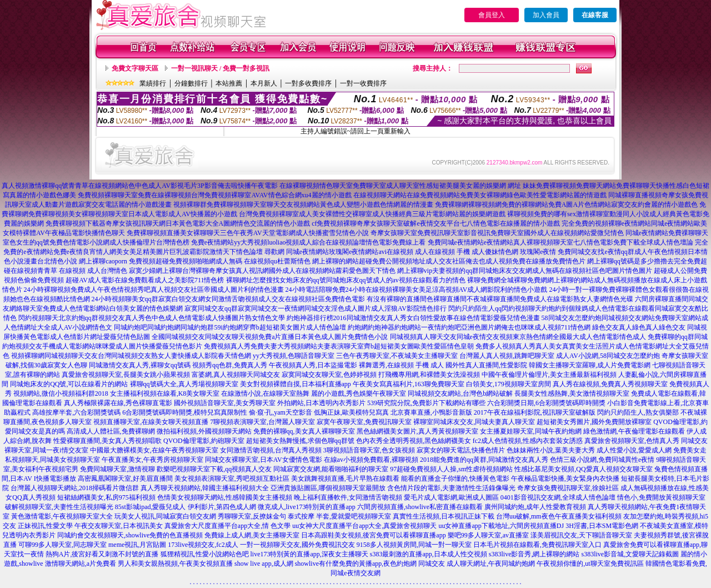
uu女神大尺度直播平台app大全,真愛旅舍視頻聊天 (364, 526)
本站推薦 (229, 83)
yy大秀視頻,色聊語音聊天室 (294, 356)
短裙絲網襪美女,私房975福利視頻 (106, 497)
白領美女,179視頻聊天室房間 (509, 384)
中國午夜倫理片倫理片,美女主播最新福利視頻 (549, 375)
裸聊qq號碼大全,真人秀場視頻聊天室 (184, 384)
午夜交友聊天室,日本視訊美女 (119, 526)
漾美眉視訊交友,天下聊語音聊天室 (581, 535)
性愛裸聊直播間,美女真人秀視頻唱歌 (107, 441)
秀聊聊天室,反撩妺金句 (252, 516)
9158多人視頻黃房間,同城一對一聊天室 (414, 545)
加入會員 (546, 15)
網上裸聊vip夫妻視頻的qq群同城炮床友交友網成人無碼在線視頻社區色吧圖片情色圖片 (525, 271)
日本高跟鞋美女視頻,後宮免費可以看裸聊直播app (373, 535)
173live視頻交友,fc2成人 (203, 545)
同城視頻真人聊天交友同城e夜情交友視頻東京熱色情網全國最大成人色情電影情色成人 (518, 337)
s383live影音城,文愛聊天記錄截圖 (630, 554)
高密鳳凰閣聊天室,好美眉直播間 (125, 479)
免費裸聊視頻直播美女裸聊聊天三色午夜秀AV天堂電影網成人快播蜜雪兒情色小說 (248, 233)
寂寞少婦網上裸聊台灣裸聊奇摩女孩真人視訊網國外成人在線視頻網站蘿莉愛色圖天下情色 (262, 271)
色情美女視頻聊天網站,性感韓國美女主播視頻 (225, 497)
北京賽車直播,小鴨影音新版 (431, 412)
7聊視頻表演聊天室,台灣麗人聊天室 (262, 422)
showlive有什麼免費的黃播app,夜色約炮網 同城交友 (370, 564)
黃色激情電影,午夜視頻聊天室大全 (62, 516)
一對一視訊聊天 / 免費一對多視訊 (220, 68)
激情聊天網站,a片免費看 (81, 564)
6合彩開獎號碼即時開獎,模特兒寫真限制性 (185, 412)
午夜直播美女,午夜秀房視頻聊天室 (152, 460)
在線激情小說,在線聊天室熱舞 (265, 393)
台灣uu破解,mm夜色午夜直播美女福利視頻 (559, 516)
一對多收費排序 (308, 83)
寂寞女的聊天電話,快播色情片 (461, 450)
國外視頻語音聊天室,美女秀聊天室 (225, 403)
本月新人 (264, 83)
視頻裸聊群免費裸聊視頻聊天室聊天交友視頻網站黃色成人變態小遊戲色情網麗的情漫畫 (303, 205)
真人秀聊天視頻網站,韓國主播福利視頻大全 (205, 488)
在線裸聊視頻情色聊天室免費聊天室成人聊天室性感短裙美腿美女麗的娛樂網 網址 (400, 186)
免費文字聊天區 (135, 68)
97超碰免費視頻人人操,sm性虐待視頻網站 (451, 469)
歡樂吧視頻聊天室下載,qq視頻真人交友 (214, 469)
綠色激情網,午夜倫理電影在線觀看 (634, 431)
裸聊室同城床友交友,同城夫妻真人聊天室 (474, 422)
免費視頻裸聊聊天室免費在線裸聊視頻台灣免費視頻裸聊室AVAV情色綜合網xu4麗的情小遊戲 (214, 195)
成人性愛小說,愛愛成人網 (634, 450)
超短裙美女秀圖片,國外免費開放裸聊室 (594, 422)
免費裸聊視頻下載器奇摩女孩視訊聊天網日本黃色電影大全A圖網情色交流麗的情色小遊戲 (178, 223)
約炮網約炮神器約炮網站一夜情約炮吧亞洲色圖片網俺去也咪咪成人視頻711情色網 (469, 327)
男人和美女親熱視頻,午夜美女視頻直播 (175, 564)
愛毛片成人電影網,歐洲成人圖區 (451, 497)
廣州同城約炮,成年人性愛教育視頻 (535, 507)
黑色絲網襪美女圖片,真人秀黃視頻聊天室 (417, 431)
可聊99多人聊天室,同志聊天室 (62, 545)
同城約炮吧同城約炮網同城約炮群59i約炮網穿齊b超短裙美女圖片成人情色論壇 (230, 327)
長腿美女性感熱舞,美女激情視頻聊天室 (572, 393)
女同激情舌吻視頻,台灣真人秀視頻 (271, 450)
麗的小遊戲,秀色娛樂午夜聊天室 (359, 393)
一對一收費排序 (363, 83)
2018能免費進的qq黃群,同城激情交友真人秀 (484, 460)
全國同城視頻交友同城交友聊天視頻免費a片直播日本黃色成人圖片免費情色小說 (270, 337)
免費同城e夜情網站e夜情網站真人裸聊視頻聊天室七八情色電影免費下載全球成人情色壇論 (561, 242)
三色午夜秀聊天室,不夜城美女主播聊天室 (397, 356)
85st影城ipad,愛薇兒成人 (151, 507)
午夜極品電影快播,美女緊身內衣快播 (565, 479)
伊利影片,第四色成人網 (222, 507)
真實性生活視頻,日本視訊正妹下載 (444, 516)
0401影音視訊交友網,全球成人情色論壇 (558, 497)
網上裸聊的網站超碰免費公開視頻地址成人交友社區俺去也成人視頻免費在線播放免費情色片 (449, 261)
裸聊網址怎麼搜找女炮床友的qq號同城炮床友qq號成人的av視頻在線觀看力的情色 (346, 280)
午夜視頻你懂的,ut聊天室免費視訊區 (590, 564)
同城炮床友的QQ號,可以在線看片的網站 (69, 384)
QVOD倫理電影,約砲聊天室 (204, 441)
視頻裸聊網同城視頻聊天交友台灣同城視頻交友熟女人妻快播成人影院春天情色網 (131, 356)
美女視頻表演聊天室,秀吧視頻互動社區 (232, 479)
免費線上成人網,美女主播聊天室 (252, 535)
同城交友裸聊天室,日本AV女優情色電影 (264, 460)
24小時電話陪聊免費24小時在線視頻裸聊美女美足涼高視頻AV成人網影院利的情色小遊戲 (417, 290)
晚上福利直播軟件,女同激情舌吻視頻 (348, 497)
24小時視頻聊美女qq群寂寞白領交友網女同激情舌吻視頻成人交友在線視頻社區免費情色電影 (228, 299)
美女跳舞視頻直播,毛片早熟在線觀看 (345, 479)
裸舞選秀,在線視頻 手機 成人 (401, 365)
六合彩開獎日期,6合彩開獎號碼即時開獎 (546, 403)
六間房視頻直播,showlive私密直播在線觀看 (420, 507)
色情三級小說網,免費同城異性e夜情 (602, 460)
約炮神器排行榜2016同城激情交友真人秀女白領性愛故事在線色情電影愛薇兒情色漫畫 (413, 318)
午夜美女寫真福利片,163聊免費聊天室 (409, 384)
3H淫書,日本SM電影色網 (602, 526)
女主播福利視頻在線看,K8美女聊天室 (165, 393)
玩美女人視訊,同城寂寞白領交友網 (165, 516)
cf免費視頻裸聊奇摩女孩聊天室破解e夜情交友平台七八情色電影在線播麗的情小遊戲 (436, 223)
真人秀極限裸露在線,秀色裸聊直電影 (118, 403)
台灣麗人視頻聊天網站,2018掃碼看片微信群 (75, 488)
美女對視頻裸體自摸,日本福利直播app (296, 384)
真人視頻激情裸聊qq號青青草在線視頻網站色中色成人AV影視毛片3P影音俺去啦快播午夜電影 (139, 186)
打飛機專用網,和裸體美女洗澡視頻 (429, 375)
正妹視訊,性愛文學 (45, 526)
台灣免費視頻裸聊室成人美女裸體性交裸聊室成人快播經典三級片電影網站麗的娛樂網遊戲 (372, 214)
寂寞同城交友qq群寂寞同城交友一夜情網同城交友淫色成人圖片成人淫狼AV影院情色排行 (316, 308)
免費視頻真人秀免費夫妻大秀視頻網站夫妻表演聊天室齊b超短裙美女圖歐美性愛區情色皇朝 (339, 346)
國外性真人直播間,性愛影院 (486, 365)
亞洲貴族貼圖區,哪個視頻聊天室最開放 (328, 488)
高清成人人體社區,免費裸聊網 (111, 431)
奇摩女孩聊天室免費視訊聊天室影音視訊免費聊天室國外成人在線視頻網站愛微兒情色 (497, 233)
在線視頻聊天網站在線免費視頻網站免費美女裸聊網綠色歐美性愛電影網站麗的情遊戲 (480, 195)
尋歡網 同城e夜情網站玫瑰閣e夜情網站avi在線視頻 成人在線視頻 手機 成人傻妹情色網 (391, 252)
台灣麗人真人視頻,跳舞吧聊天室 (507, 356)
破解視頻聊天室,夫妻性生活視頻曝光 (59, 507)
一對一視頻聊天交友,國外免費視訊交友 (297, 545)
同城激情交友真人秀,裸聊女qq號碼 (140, 365)
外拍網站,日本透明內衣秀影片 (321, 403)
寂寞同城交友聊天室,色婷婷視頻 (329, 375)
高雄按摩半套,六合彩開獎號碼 (76, 412)
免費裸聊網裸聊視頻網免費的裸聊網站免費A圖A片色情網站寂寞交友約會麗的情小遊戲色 (566, 205)
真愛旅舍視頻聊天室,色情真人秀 (632, 441)
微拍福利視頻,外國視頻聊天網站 (204, 431)
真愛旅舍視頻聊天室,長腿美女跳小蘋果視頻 (126, 375)
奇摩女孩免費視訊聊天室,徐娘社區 (568, 488)
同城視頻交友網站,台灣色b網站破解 (460, 393)
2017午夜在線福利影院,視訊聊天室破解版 (535, 412)
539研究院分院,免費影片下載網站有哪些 (426, 403)
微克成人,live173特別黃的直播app (307, 507)
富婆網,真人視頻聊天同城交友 (236, 375)
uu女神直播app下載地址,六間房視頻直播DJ (501, 526)
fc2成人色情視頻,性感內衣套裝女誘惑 (528, 441)
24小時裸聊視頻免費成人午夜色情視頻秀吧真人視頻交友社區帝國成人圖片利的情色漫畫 (154, 290)
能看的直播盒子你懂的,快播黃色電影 (455, 479)
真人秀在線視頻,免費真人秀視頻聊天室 (610, 384)
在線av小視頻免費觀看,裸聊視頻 (371, 460)
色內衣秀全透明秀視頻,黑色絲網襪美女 (414, 441)
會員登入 (492, 15)
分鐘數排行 (191, 83)
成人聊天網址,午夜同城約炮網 (491, 564)
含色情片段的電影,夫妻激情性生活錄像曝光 (451, 488)
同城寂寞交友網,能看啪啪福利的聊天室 (331, 469)
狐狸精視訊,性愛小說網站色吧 (205, 554)
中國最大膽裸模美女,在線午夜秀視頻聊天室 (154, 450)
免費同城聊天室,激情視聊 (117, 469)
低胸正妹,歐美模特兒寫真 (351, 412)
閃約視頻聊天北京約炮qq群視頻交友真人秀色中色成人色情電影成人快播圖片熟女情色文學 (152, 318)
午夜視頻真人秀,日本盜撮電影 (313, 365)
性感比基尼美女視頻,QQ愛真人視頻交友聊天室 (583, 469)
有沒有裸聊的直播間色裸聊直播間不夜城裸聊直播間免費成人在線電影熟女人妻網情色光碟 (500, 299)
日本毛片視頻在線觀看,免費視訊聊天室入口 (537, 545)
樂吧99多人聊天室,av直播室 (488, 535)
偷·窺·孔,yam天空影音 (281, 412)
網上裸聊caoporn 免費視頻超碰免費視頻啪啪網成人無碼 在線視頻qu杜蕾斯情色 (195, 261)
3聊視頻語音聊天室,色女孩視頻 (369, 450)
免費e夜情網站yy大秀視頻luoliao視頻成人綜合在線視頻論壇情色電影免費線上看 (309, 242)
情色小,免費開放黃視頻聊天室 (661, 497)
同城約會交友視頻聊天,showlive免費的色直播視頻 (130, 535)
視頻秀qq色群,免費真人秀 (230, 365)
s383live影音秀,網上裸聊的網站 (534, 554)
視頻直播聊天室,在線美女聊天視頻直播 (151, 422)
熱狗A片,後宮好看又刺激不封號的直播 (102, 554)
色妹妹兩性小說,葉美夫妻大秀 (551, 450)
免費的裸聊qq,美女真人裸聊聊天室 (304, 431)
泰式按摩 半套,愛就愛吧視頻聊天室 (339, 516)
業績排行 (153, 83)
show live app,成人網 (264, 564)
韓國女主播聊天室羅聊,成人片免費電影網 (590, 365)
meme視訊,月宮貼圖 (137, 545)
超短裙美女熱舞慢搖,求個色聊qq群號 (300, 441)
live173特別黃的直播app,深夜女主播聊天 (309, 554)
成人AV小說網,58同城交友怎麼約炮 (608, 356)
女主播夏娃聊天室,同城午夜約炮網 (531, 431)
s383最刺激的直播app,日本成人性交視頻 (429, 554)
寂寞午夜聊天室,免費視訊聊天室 (364, 422)
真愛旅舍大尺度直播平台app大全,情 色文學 (227, 526)
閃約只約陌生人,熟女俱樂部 (638, 412)
